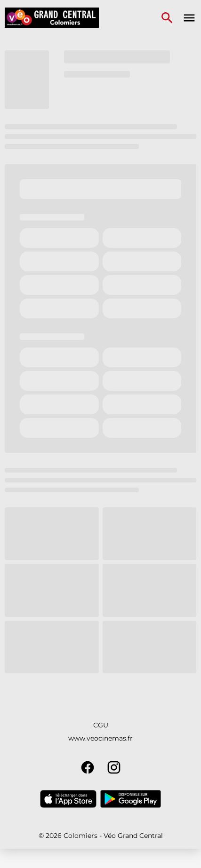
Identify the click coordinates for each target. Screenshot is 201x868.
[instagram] (114, 767)
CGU (101, 725)
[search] (167, 18)
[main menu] (189, 18)
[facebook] (88, 767)
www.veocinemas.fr (100, 738)
